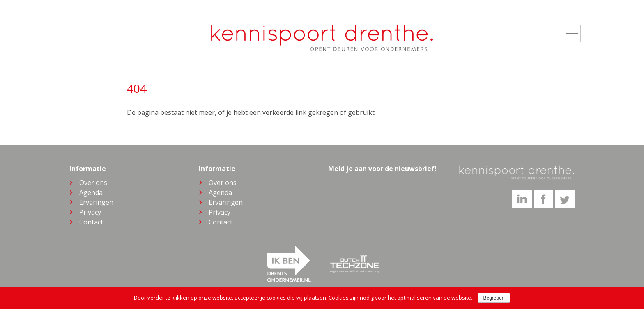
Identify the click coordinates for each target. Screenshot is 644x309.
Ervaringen (96, 202)
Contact (91, 222)
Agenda (91, 192)
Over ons (93, 183)
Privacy (90, 212)
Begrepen (494, 298)
